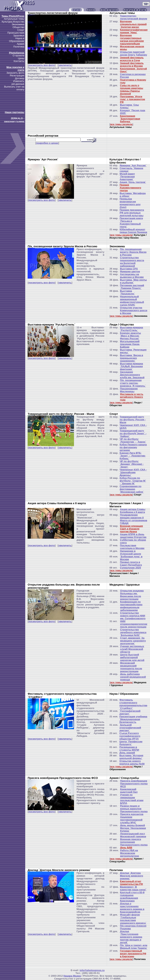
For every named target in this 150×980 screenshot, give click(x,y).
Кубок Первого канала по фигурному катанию (133, 447)
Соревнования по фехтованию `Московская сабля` (132, 489)
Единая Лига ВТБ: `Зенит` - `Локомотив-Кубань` (133, 456)
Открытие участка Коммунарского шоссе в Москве (134, 310)
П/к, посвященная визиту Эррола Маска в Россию (133, 252)
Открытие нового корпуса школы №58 (132, 762)
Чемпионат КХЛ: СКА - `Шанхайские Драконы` (133, 472)
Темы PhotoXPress (13, 16)
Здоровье (19, 35)
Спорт (21, 30)
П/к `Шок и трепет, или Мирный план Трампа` (134, 947)
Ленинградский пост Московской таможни (133, 835)
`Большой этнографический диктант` (130, 728)
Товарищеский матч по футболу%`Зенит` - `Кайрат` (133, 433)
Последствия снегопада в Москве (132, 547)
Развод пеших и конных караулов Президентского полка (134, 809)
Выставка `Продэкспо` (127, 292)
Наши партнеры (15, 112)
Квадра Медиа (72, 976)
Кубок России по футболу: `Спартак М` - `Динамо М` (133, 481)
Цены (21, 58)
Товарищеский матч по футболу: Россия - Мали (133, 420)
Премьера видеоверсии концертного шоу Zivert (130, 203)
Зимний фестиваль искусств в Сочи (132, 59)
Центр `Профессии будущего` (131, 743)
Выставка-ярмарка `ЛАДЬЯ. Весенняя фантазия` (131, 366)
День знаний (127, 753)
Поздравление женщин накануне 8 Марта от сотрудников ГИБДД (134, 519)
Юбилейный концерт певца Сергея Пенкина (133, 231)
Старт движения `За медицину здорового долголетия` (133, 641)
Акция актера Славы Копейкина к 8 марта (133, 511)
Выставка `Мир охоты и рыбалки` (133, 281)
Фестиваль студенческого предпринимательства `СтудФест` (133, 704)
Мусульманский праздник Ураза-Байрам (130, 344)
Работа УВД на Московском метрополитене (130, 853)
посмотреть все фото (42, 65)
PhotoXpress (17, 53)
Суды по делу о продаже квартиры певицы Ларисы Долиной (132, 90)
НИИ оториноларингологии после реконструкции (134, 624)
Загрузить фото (15, 73)
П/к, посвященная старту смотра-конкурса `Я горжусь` (133, 383)
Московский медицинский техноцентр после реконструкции (131, 667)
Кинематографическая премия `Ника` (134, 31)
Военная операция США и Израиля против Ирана (131, 529)
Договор (20, 78)
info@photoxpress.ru (92, 970)
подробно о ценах (47, 143)
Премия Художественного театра (130, 188)
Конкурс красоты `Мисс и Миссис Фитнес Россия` (130, 336)
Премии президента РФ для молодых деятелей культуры (132, 213)
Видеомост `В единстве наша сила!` (133, 888)
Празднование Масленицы (129, 390)
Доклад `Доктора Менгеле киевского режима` (132, 876)
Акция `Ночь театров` (133, 182)
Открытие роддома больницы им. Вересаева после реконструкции (132, 595)
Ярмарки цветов (130, 271)
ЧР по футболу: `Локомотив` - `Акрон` (133, 440)
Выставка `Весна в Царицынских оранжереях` (131, 358)
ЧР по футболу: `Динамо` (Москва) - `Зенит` (132, 464)
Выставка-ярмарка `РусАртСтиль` (131, 329)
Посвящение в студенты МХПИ (129, 748)
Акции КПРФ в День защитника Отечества (133, 536)
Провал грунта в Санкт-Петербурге (131, 563)
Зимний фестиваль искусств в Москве (132, 65)
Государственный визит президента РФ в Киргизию (133, 954)
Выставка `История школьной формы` (131, 757)
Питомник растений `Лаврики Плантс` (132, 287)
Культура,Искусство (13, 22)
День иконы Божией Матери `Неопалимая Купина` (133, 828)
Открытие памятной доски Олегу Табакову (133, 53)
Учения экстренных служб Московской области (132, 649)
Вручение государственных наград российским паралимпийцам (132, 39)
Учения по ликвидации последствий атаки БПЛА (132, 799)
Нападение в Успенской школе (130, 552)
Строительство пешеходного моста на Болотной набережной (132, 262)
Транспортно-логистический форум (133, 17)
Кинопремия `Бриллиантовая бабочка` (130, 119)
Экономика (18, 24)
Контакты (19, 61)
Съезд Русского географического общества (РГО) (130, 736)
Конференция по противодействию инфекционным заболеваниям (131, 606)
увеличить (65, 65)
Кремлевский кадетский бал (129, 791)
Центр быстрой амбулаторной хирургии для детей (132, 657)
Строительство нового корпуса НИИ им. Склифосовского (133, 616)
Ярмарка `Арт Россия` (133, 165)
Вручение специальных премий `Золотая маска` (133, 24)
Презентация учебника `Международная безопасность (133, 719)
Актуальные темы (14, 19)
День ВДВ (126, 848)
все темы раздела (121, 124)
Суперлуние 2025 (130, 568)
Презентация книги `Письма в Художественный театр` (131, 222)
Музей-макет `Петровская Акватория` (127, 177)
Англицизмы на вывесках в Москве (132, 276)
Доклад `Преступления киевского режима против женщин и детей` (131, 937)
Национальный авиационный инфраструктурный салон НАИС (132, 301)
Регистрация (17, 76)
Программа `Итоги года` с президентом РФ (132, 99)
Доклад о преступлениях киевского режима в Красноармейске (132, 908)
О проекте (18, 56)
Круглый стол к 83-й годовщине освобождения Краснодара (132, 897)
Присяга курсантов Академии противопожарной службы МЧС (132, 818)
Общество (18, 27)
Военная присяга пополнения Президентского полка (134, 842)
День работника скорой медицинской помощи (133, 677)
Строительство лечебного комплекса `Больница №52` (133, 632)
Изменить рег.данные (18, 82)
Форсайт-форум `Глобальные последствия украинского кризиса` (133, 919)
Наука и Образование (17, 40)
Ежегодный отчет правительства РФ (131, 883)
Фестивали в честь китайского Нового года (132, 397)
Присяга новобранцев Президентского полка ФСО (134, 784)
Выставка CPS (129, 269)
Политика (19, 47)
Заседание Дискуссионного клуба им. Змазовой (132, 375)
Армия (21, 44)
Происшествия (16, 33)
